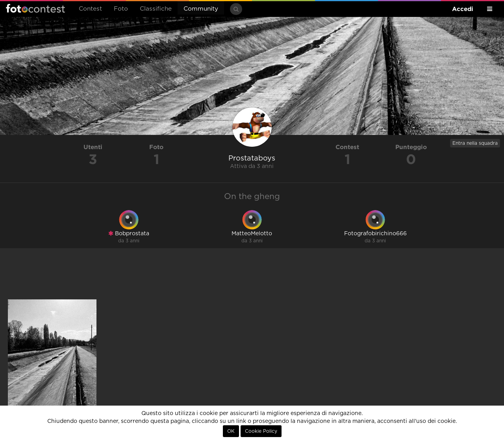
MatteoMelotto (252, 234)
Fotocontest (35, 8)
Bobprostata (129, 233)
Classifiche (156, 9)
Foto (121, 9)
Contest (90, 9)
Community (201, 9)
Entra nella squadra (475, 143)
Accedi (463, 9)
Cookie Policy (261, 431)
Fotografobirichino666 (375, 234)
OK (231, 431)
